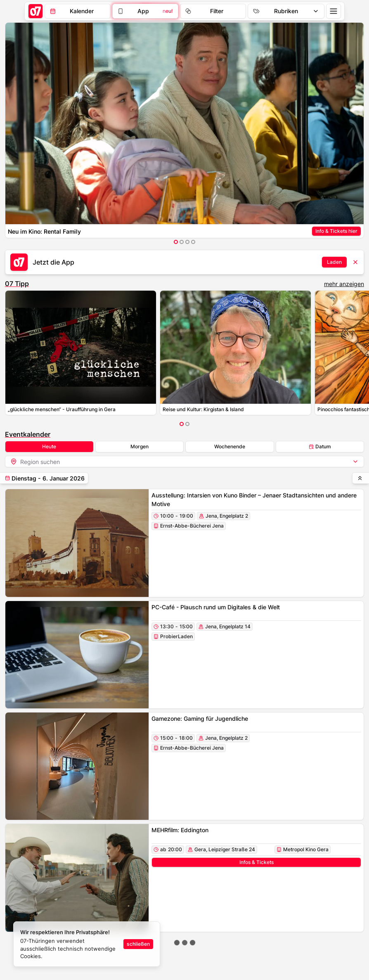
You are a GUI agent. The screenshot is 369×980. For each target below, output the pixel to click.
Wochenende (230, 446)
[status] (87, 944)
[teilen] (44, 478)
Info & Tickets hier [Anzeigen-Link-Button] (336, 231)
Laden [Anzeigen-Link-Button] (334, 262)
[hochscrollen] (361, 478)
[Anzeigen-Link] (336, 231)
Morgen (140, 446)
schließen (138, 944)
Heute (49, 446)
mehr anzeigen (344, 284)
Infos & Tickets (257, 862)
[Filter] (145, 11)
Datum (320, 446)
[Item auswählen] (176, 242)
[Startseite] (35, 11)
